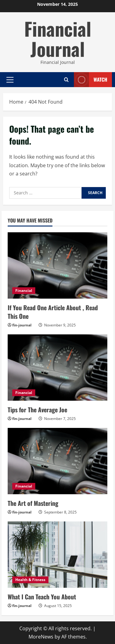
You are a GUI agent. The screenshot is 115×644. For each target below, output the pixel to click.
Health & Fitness (30, 580)
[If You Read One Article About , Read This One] (57, 265)
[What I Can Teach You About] (57, 555)
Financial (24, 291)
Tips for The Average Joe (37, 410)
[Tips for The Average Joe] (57, 368)
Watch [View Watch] (91, 80)
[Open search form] (66, 80)
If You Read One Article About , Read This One (53, 312)
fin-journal (22, 325)
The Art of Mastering (33, 503)
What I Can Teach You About (42, 597)
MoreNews (41, 637)
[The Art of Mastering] (57, 461)
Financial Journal (58, 38)
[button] (10, 79)
